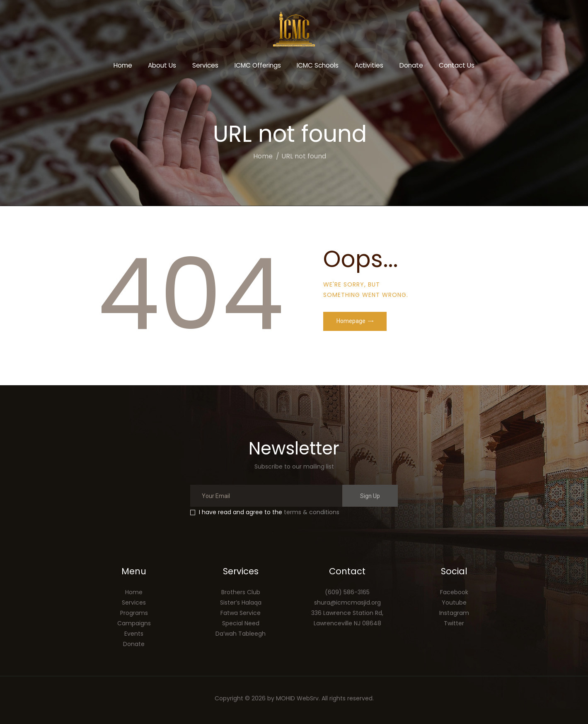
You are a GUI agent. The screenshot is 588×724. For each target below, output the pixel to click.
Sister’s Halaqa (241, 603)
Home (263, 156)
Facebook (454, 592)
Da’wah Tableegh (241, 634)
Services (134, 603)
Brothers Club (241, 592)
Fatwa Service (241, 613)
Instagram (454, 613)
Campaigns (134, 623)
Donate (134, 644)
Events (134, 634)
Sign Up (370, 496)
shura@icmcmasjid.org (347, 603)
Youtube (454, 603)
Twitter (454, 623)
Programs (134, 613)
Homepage (351, 321)
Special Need (241, 623)
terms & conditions (312, 512)
